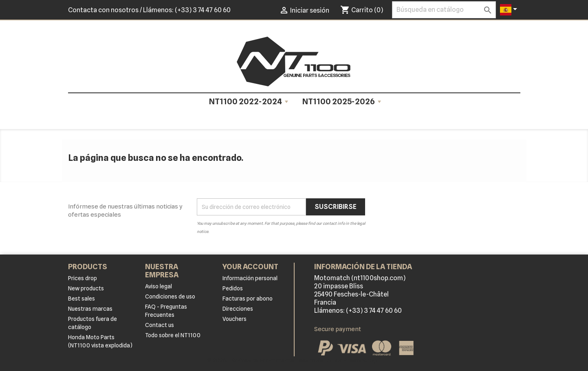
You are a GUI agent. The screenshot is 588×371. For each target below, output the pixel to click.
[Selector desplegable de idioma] (510, 10)
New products (86, 288)
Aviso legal (159, 286)
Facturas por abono (248, 299)
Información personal (250, 278)
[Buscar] (444, 10)
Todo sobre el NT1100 (173, 335)
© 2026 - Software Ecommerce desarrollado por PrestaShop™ (294, 360)
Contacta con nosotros (103, 10)
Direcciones (238, 309)
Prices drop (83, 278)
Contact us (160, 325)
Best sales (81, 299)
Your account (250, 267)
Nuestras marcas (90, 309)
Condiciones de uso (170, 296)
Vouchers (235, 319)
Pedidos (233, 288)
